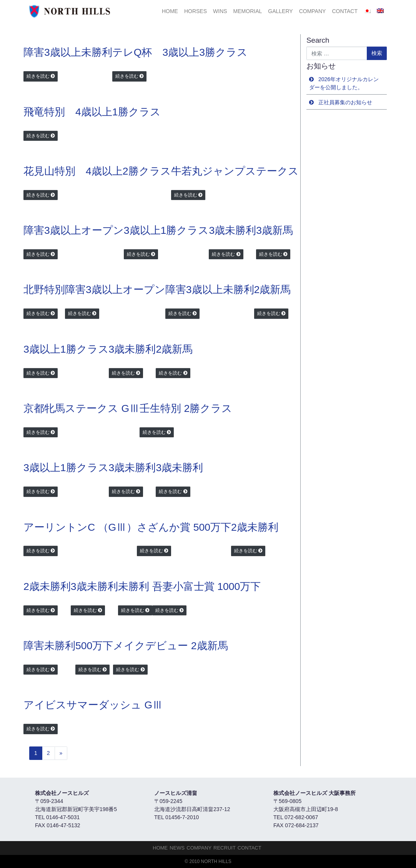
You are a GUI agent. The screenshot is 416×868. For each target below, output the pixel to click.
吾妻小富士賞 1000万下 (207, 586)
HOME (170, 11)
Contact (345, 11)
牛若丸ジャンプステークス (235, 171)
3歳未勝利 (232, 230)
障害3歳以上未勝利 (68, 52)
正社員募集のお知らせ (345, 102)
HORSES (196, 11)
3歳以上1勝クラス (166, 230)
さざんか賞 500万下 (184, 527)
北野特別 (44, 290)
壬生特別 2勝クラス (186, 408)
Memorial (248, 11)
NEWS (177, 848)
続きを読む (38, 76)
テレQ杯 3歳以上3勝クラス (180, 52)
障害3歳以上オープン (74, 230)
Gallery (280, 11)
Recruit (225, 848)
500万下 (94, 646)
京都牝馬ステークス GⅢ (82, 408)
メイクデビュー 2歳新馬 (170, 646)
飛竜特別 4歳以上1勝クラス (92, 112)
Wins (220, 11)
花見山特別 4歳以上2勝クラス (97, 171)
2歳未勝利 (255, 527)
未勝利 (134, 586)
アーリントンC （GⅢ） (80, 527)
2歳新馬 (273, 290)
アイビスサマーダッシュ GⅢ (93, 705)
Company (313, 11)
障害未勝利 (49, 646)
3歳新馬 (275, 230)
